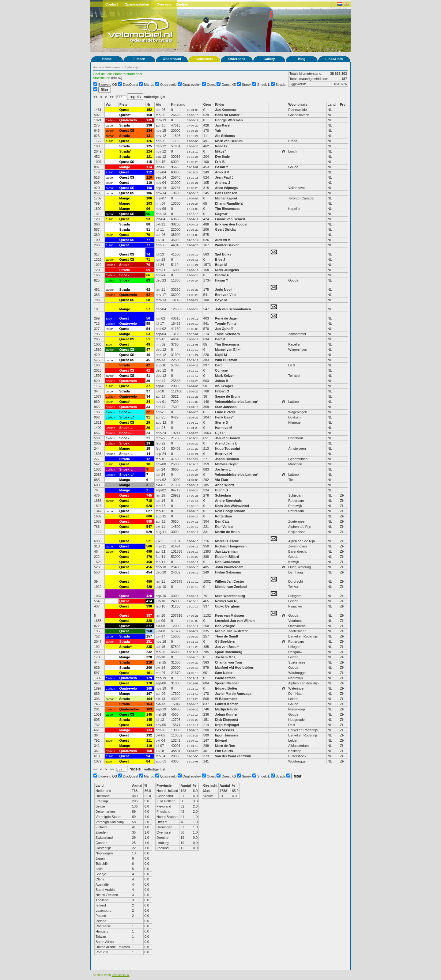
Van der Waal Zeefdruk (233, 756)
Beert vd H (223, 454)
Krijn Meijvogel (227, 725)
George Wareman (229, 120)
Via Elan (222, 480)
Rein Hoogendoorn (230, 511)
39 (148, 381)
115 (149, 162)
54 (148, 329)
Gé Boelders (225, 641)
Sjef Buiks (223, 254)
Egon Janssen (226, 735)
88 (148, 224)
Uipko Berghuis (227, 606)
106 (149, 193)
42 (148, 365)
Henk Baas (224, 417)
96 (148, 209)
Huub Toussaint (228, 448)
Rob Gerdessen (227, 562)
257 (149, 636)
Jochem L (223, 469)
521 (149, 541)
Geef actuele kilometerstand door (118, 74)
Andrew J (223, 183)
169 (149, 688)
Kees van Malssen (230, 615)
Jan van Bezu (226, 647)
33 (148, 407)
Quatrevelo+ (192, 85)
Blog (302, 59)
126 (149, 141)
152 (149, 110)
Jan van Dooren (228, 438)
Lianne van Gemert (230, 219)
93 (148, 219)
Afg (158, 104)
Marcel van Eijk (227, 350)
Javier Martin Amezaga (234, 694)
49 (148, 344)
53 (148, 334)
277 (149, 626)
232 (149, 652)
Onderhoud (172, 59)
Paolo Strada (225, 678)
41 (148, 376)
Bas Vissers (224, 730)
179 (149, 678)
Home (107, 59)
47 (148, 350)
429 (149, 587)
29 (148, 422)
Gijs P (220, 433)
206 (149, 668)
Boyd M (221, 265)
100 (149, 751)
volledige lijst (155, 97)
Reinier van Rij (227, 601)
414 (149, 601)
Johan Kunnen (227, 714)
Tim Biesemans (227, 209)
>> (112, 97)
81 (148, 229)
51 (148, 339)
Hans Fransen (226, 193)
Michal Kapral (226, 198)
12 (148, 459)
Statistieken (102, 78)
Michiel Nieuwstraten (232, 631)
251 (149, 641)
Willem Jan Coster (230, 581)
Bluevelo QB (108, 85)
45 (148, 360)
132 (149, 735)
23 (148, 433)
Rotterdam (223, 516)
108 (149, 188)
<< (96, 97)
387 (149, 615)
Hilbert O (222, 391)
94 (148, 756)
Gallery (269, 59)
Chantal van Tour (229, 662)
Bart (218, 365)
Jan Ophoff (224, 329)
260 (149, 631)
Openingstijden (137, 4)
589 (149, 521)
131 (149, 136)
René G (221, 146)
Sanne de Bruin (227, 396)
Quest (211, 85)
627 (149, 511)
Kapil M (221, 355)
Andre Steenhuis (228, 501)
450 (149, 581)
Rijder (220, 104)
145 (149, 714)
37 (148, 386)
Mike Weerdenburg (230, 596)
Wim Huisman (226, 360)
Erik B (220, 162)
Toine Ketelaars (227, 334)
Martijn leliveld (227, 709)
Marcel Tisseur (227, 541)
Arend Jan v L (226, 443)
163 (149, 704)
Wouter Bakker (227, 245)
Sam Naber (224, 673)
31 (148, 417)
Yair (219, 131)
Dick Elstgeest (226, 720)
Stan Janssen (226, 407)
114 (149, 167)
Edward (221, 740)
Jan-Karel (223, 125)
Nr (148, 104)
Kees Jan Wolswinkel (232, 506)
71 (148, 259)
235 (149, 647)
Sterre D (222, 422)
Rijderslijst (132, 67)
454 (149, 572)
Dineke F (222, 275)
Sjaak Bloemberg (229, 652)
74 (148, 254)
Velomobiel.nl (120, 975)
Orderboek (237, 59)
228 (149, 657)
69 (148, 270)
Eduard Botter (226, 688)
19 (148, 443)
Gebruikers (204, 59)
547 (149, 527)
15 (148, 448)
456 (149, 567)
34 (148, 396)
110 (149, 177)
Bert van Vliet (226, 295)
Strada (281, 85)
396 (149, 606)
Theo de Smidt (227, 636)
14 (148, 454)
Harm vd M (224, 428)
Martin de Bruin (227, 532)
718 (149, 501)
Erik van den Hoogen (232, 224)
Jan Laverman (226, 551)
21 (148, 438)
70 (148, 265)
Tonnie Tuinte (226, 324)
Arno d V (222, 172)
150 (149, 115)
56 (148, 318)
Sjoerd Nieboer (227, 683)
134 (149, 131)
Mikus (220, 151)
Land (332, 104)
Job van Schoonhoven (233, 309)
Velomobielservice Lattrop (236, 402)
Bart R (220, 339)
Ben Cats (222, 521)
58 (148, 300)
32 (148, 412)
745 (149, 495)
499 (149, 551)
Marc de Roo (225, 746)
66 (148, 275)
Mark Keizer (224, 376)
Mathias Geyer (226, 464)
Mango (149, 85)
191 (149, 673)
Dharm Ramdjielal (229, 203)
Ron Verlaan (225, 527)
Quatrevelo (168, 85)
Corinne (221, 370)
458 (149, 562)
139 (149, 120)
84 (148, 761)
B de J (220, 259)
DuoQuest (130, 85)
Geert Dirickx (225, 229)
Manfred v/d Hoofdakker (234, 668)
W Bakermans (226, 699)
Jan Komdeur (226, 110)
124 (149, 151)
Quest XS (229, 85)
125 (149, 146)
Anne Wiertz (225, 485)
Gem (207, 104)
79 (148, 235)
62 (148, 289)
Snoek (247, 85)
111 (149, 740)
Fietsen (139, 59)
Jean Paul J (224, 177)
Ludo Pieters (225, 412)
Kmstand (178, 104)
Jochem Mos (225, 657)
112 (149, 172)
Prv (343, 104)
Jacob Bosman (227, 459)
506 (149, 546)
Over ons (164, 4)
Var (108, 104)
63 (148, 280)
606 (149, 516)
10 (148, 464)
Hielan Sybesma (228, 572)
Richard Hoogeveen (231, 546)
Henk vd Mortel (227, 115)
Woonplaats (298, 104)
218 (149, 662)
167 (149, 694)
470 (149, 557)
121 (149, 157)
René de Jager (226, 318)
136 (149, 125)
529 (149, 532)
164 (149, 699)
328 (149, 621)
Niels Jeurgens (227, 270)
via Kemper (224, 386)
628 (149, 506)
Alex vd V (223, 240)
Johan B (222, 381)
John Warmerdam (229, 567)
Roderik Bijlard (227, 557)
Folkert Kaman (227, 704)
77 (148, 240)
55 (148, 324)
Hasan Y (222, 167)
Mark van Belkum (229, 141)
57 (148, 309)
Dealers (182, 4)
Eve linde (222, 157)
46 (148, 355)
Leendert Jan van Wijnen (235, 621)
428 (149, 596)
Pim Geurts (224, 751)
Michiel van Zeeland (231, 587)
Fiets (123, 104)
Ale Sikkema (225, 136)
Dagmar (221, 214)
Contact (112, 4)
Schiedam (223, 495)
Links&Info (334, 59)
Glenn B (221, 490)
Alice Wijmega (226, 188)
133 (149, 730)
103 (149, 203)
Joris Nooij (224, 289)
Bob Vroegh (224, 626)
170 (149, 683)
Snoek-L (264, 85)
